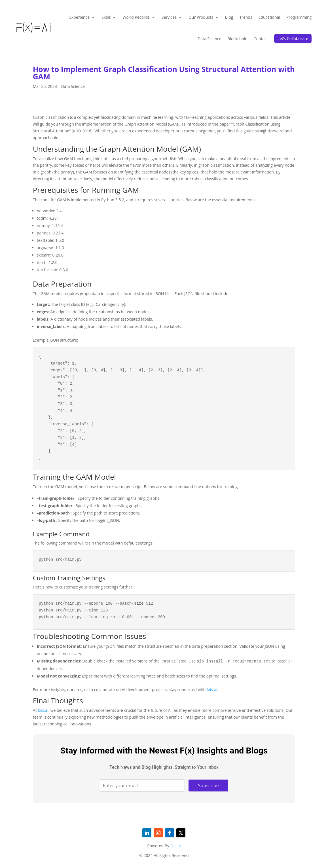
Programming (299, 17)
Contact (261, 39)
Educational (269, 17)
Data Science (209, 39)
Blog (229, 17)
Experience (79, 17)
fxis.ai (212, 690)
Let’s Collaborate (293, 38)
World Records (136, 17)
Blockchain (237, 39)
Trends (246, 17)
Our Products (201, 17)
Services (169, 17)
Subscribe (209, 786)
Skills (106, 17)
